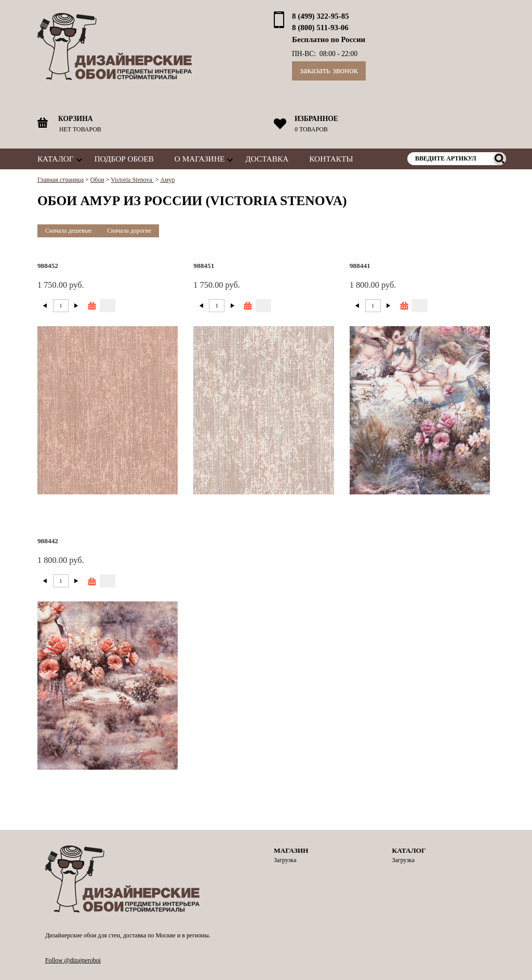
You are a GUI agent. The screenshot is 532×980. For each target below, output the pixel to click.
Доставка (267, 159)
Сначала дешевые (68, 231)
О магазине (199, 159)
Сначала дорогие (129, 231)
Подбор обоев (124, 159)
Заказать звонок (329, 70)
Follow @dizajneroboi (73, 960)
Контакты (331, 159)
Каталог (56, 159)
